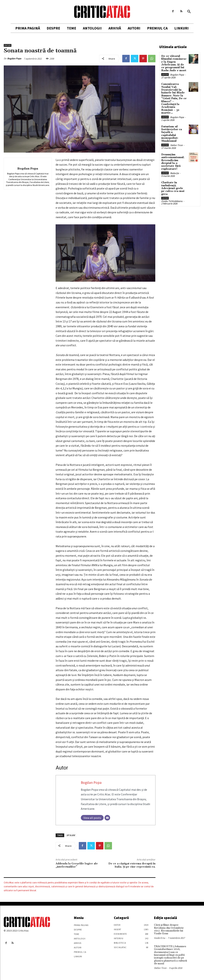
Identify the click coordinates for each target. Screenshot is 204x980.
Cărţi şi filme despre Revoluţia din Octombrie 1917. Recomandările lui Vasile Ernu (169, 929)
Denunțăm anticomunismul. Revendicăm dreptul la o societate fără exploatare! (173, 162)
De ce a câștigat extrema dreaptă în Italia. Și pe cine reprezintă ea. (132, 865)
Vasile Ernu (160, 938)
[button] (189, 12)
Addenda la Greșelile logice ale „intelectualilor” (77, 865)
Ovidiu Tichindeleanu (172, 201)
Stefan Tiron (176, 145)
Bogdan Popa (14, 58)
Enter (8, 45)
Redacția (175, 173)
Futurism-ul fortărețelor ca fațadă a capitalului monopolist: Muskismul (172, 134)
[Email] (107, 818)
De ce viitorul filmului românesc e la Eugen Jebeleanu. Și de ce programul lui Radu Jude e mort (174, 63)
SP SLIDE (71, 835)
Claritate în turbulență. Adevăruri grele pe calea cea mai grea (173, 188)
